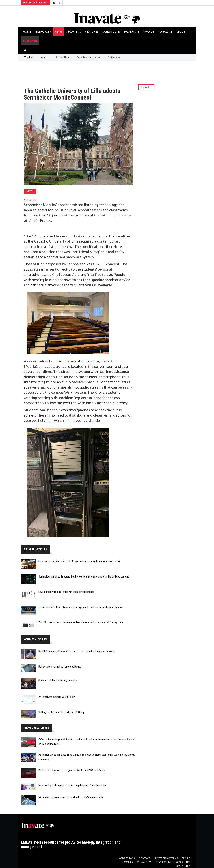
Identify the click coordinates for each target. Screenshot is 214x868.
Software (114, 57)
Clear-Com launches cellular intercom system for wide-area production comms (80, 607)
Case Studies (111, 31)
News (58, 31)
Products (132, 31)
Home (27, 31)
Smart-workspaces (88, 57)
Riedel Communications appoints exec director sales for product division (77, 651)
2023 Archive (184, 866)
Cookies (128, 862)
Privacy (187, 858)
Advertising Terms (166, 858)
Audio (45, 57)
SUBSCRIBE (30, 41)
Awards (148, 31)
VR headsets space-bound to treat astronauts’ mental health (71, 797)
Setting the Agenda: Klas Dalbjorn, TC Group (62, 712)
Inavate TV (74, 31)
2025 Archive (164, 862)
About (180, 31)
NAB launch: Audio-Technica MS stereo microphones (66, 592)
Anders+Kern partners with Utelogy (57, 697)
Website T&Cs (127, 858)
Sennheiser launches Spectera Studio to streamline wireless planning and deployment (84, 577)
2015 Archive (144, 862)
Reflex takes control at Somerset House (60, 667)
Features (92, 31)
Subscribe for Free (36, 3)
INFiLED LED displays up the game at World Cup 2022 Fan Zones (72, 770)
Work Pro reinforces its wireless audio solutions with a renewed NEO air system (81, 622)
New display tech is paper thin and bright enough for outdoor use (72, 785)
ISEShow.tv (43, 31)
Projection (62, 57)
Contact (145, 858)
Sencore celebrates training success (58, 680)
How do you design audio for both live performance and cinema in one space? (79, 561)
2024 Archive (184, 862)
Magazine (165, 31)
